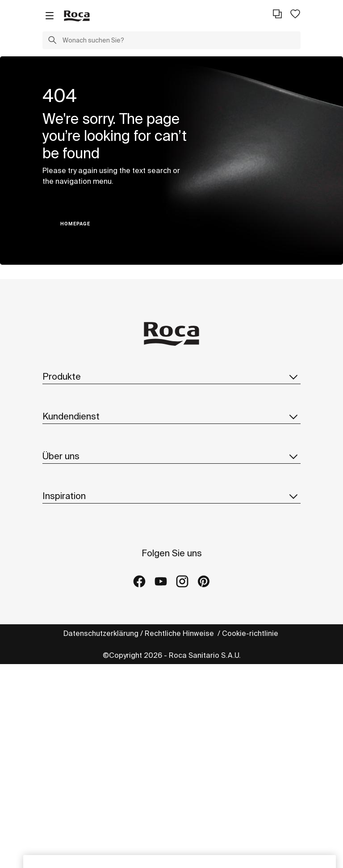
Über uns (171, 456)
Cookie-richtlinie (251, 633)
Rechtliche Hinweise (180, 633)
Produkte (171, 377)
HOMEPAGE (75, 224)
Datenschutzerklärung (101, 633)
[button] (52, 41)
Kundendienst (171, 416)
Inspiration (171, 496)
